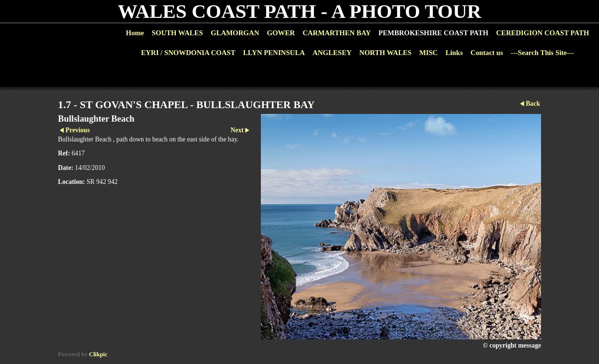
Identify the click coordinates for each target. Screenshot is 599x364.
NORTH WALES (385, 53)
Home (135, 33)
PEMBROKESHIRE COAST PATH (434, 33)
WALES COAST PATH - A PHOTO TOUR (300, 11)
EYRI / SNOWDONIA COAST (188, 53)
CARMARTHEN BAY (336, 33)
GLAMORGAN (235, 33)
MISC (428, 53)
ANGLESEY (332, 53)
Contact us (487, 53)
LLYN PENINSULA (274, 53)
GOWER (281, 33)
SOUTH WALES (177, 33)
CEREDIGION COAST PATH (542, 33)
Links (454, 53)
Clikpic (98, 354)
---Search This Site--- (542, 53)
